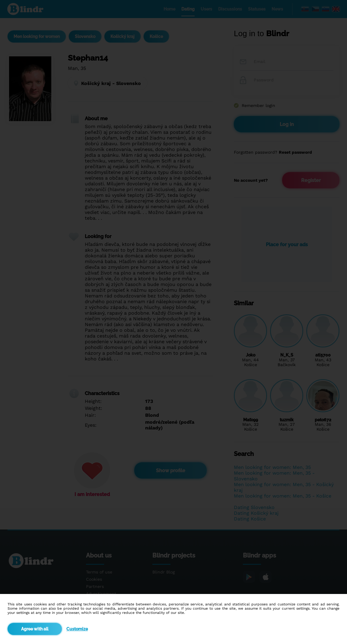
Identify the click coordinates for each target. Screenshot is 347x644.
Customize (77, 629)
